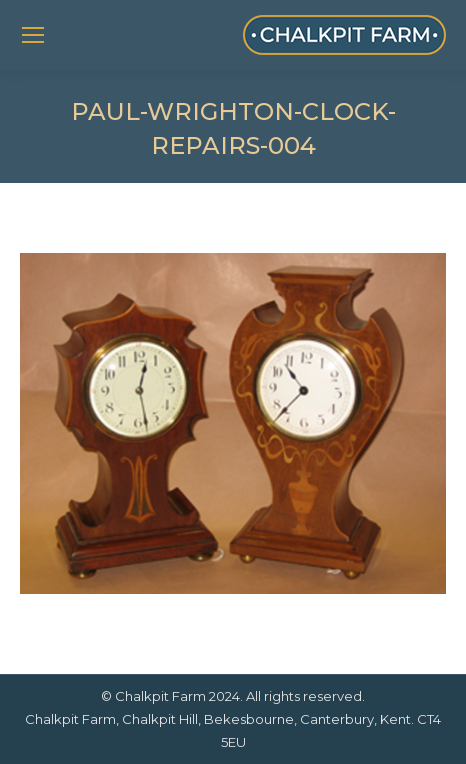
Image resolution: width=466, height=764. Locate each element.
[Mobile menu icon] (33, 35)
